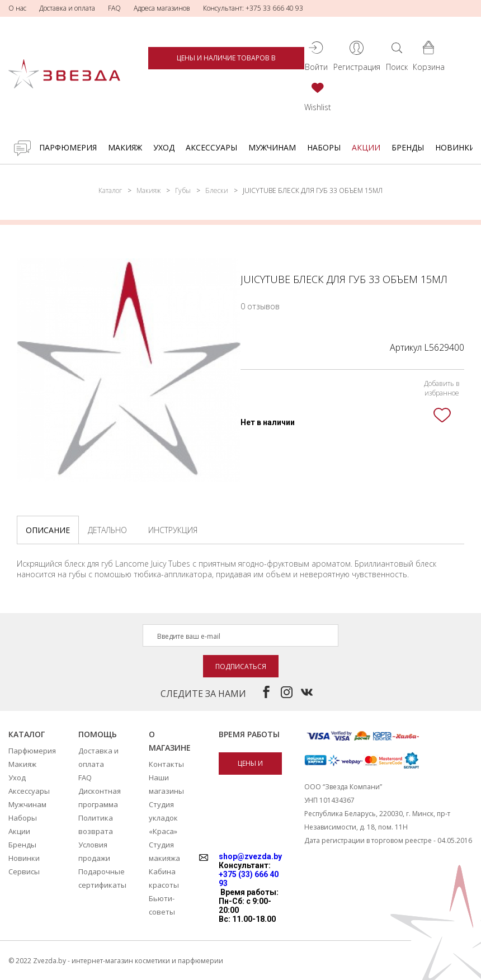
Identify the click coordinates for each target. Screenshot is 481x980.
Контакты (166, 764)
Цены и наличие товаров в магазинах (226, 61)
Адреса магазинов (162, 8)
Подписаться (241, 666)
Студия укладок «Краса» (163, 818)
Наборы (324, 147)
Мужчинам (272, 147)
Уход (164, 147)
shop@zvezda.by (250, 856)
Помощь (98, 734)
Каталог (110, 190)
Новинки (455, 147)
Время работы (249, 734)
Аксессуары (211, 147)
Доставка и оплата (67, 8)
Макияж (125, 147)
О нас (17, 8)
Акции (366, 147)
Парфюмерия (68, 147)
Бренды (408, 147)
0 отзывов (260, 306)
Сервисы (24, 871)
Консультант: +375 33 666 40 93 (253, 8)
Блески (217, 190)
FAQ (114, 8)
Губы (183, 190)
